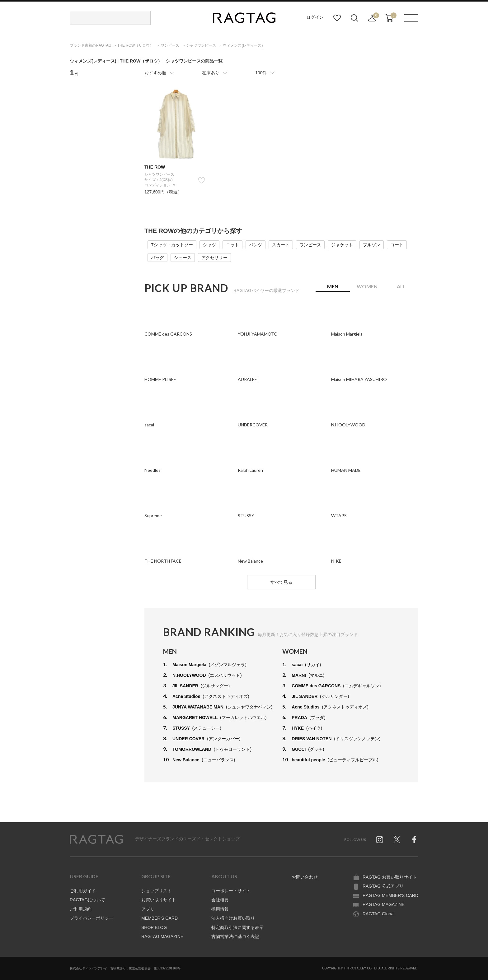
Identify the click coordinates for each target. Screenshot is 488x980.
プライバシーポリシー (91, 918)
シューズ (183, 258)
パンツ (256, 245)
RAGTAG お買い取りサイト (390, 877)
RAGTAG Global (378, 914)
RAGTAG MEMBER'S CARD (390, 895)
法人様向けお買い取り (233, 918)
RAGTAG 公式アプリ (383, 886)
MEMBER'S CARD (160, 918)
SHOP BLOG (154, 927)
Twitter (397, 839)
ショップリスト (157, 891)
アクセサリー (214, 258)
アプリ (148, 909)
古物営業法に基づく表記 (235, 936)
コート (397, 245)
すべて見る (281, 582)
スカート (281, 245)
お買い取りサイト (159, 900)
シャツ (209, 245)
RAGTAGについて (87, 900)
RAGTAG (96, 839)
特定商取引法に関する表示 (237, 927)
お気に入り (337, 18)
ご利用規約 (81, 909)
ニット (232, 245)
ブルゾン (372, 245)
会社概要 (220, 900)
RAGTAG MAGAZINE (162, 936)
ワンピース (310, 245)
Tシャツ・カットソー (172, 245)
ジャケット (342, 245)
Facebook (414, 839)
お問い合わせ (305, 877)
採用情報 (220, 909)
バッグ (157, 258)
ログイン (315, 17)
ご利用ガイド (83, 891)
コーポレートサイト (231, 891)
